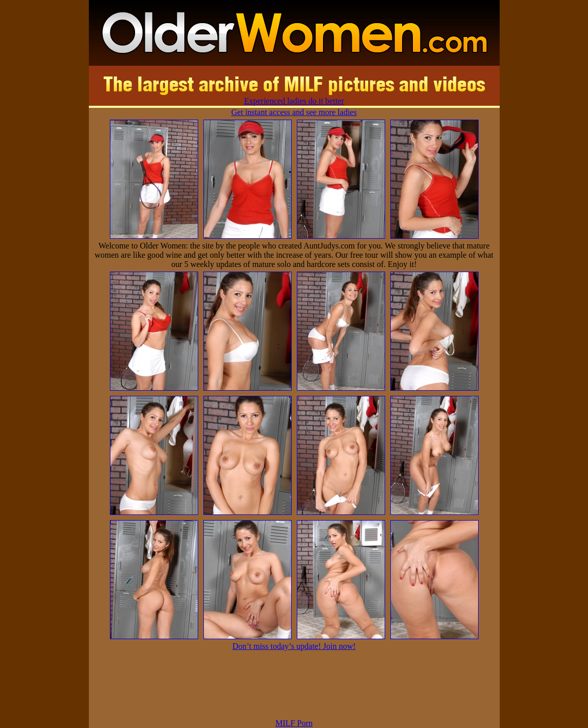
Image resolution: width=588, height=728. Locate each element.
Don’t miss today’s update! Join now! (294, 646)
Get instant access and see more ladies (294, 112)
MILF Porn (294, 723)
